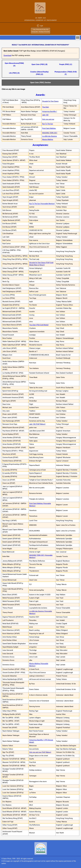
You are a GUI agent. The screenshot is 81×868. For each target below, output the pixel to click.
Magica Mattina (48, 140)
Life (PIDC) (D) (14, 73)
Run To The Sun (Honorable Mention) (42, 204)
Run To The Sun (48, 124)
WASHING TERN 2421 (50, 133)
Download (7, 55)
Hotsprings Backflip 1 (50, 112)
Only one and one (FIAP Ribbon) (40, 752)
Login (41, 26)
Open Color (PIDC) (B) (40, 64)
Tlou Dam (46, 107)
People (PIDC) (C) (66, 64)
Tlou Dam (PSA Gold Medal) (39, 325)
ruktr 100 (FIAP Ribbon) (37, 424)
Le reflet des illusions (49, 136)
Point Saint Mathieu (49, 128)
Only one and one (48, 119)
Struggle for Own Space (50, 101)
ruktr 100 (45, 115)
